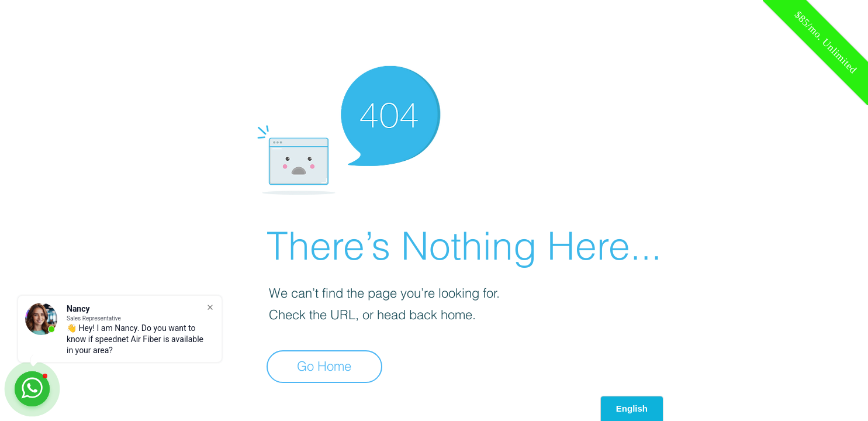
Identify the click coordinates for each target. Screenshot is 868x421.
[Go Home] (324, 367)
